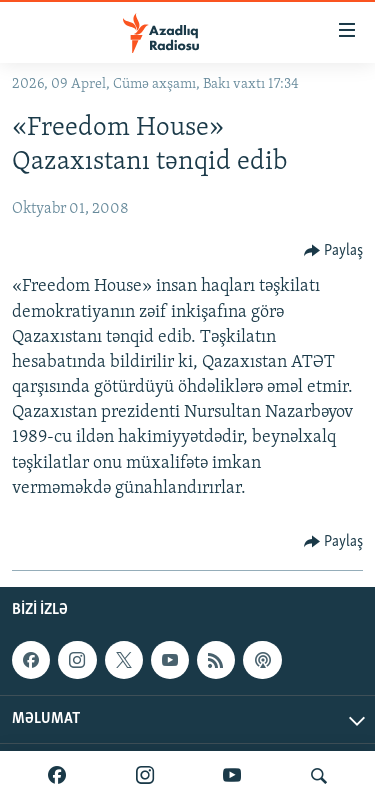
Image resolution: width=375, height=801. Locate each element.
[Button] (334, 251)
